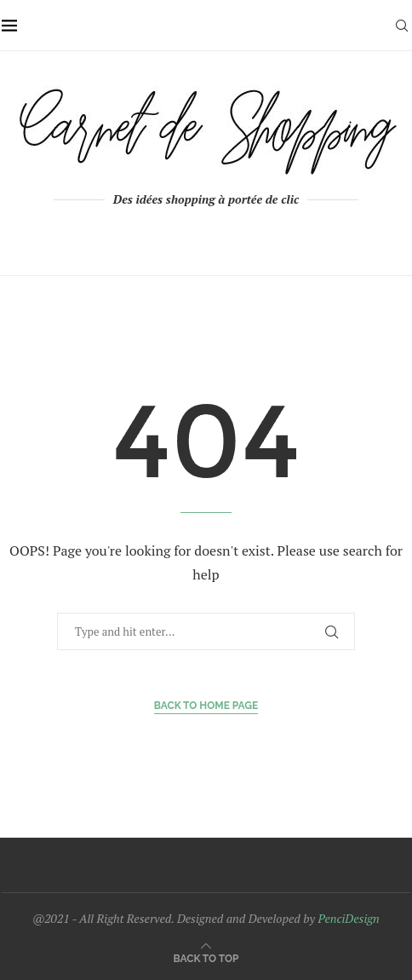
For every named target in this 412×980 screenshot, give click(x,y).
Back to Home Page (206, 706)
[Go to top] (206, 957)
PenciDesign (348, 918)
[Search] (402, 26)
